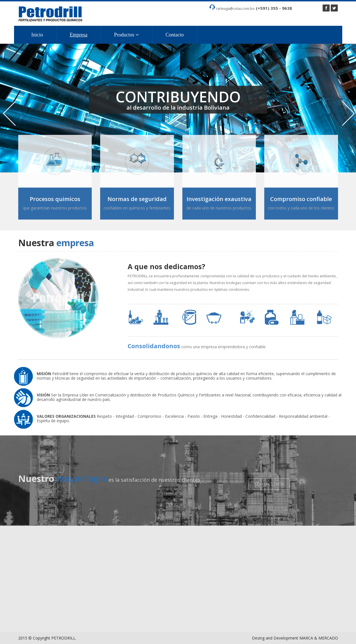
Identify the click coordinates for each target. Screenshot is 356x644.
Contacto (175, 35)
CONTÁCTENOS (269, 486)
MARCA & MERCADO (319, 638)
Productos (126, 35)
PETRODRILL (63, 638)
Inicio (37, 35)
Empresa (79, 35)
